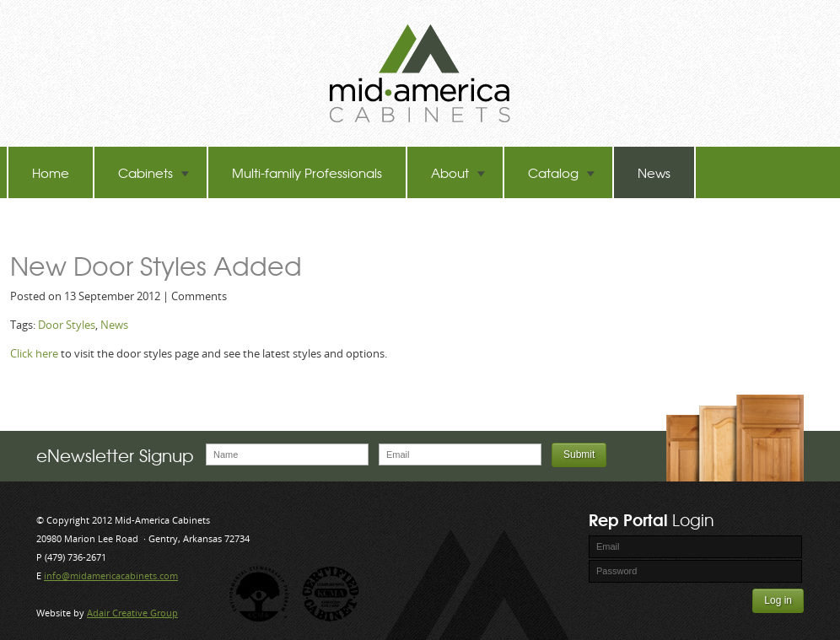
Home (51, 172)
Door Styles (67, 325)
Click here (34, 353)
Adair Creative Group (132, 613)
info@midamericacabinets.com (111, 575)
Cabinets (154, 172)
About (458, 172)
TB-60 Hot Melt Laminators (110, 224)
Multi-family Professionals (307, 172)
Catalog (562, 172)
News (654, 172)
